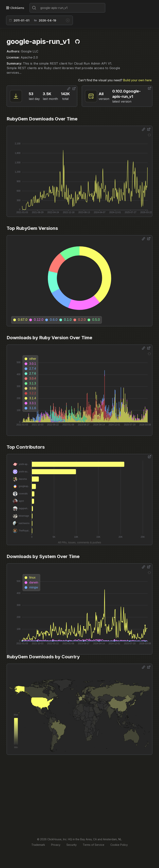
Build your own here (137, 80)
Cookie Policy (119, 845)
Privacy (56, 845)
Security (72, 845)
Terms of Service (94, 845)
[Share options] (69, 89)
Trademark (38, 845)
